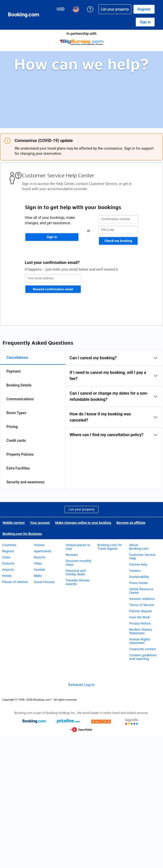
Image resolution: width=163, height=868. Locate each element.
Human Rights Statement (140, 641)
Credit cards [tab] (16, 441)
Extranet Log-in (81, 685)
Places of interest (15, 582)
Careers (135, 571)
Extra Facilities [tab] (18, 468)
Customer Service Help (142, 556)
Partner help (138, 564)
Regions (8, 551)
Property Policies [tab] (20, 454)
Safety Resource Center (141, 591)
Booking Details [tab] (19, 385)
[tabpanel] (114, 396)
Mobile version (14, 523)
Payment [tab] (13, 371)
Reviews (72, 555)
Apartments (43, 551)
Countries (9, 545)
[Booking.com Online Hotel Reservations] (24, 15)
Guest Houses (44, 582)
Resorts (40, 557)
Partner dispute (141, 611)
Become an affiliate (131, 523)
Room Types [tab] (16, 413)
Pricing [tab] (12, 427)
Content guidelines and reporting (143, 657)
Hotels (7, 576)
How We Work (140, 617)
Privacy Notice (140, 623)
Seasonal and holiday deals (76, 572)
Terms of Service (142, 605)
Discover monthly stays (78, 563)
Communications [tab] (20, 399)
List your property (82, 509)
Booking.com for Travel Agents (110, 547)
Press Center (139, 583)
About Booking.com (139, 547)
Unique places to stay (78, 547)
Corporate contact (142, 649)
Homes (39, 545)
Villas (38, 563)
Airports (8, 570)
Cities (6, 557)
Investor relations (142, 599)
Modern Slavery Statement (141, 631)
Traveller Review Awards (78, 582)
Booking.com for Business (22, 534)
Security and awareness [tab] (26, 482)
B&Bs (38, 576)
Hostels (39, 570)
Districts (8, 563)
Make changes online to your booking (83, 523)
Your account (40, 523)
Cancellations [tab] (17, 358)
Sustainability (139, 577)
